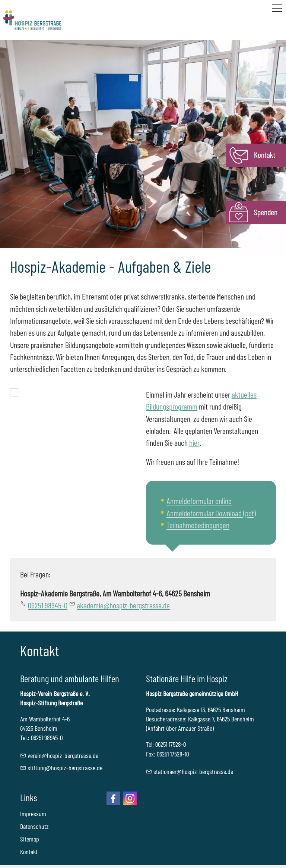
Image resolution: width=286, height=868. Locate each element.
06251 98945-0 (48, 605)
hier (194, 442)
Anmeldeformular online (199, 501)
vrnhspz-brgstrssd (63, 755)
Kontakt (29, 852)
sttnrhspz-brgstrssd (193, 771)
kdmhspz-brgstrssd (123, 605)
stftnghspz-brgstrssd (65, 768)
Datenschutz (34, 826)
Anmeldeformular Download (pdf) (211, 513)
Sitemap (30, 839)
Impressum (33, 814)
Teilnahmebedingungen (198, 525)
